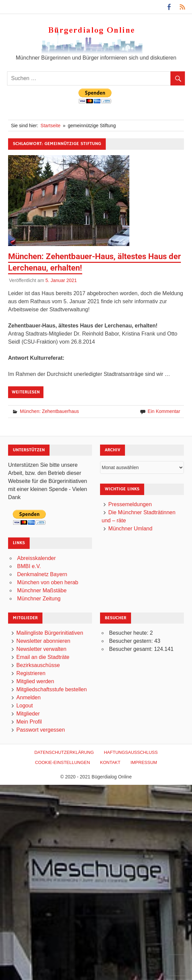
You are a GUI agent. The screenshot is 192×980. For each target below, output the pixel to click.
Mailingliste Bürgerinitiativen (50, 633)
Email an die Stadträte (43, 657)
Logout (25, 706)
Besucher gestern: (132, 641)
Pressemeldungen (130, 504)
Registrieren (31, 673)
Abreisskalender (37, 558)
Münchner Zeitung (39, 599)
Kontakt (110, 762)
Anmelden (29, 697)
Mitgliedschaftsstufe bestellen (52, 689)
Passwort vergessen (41, 730)
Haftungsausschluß (131, 752)
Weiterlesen (26, 392)
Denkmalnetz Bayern (42, 574)
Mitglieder (28, 714)
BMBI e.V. (29, 566)
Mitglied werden (35, 681)
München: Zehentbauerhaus (49, 411)
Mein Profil (29, 722)
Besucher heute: (130, 633)
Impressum (144, 762)
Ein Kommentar (164, 411)
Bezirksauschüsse (38, 665)
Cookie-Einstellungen (62, 762)
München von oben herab (48, 582)
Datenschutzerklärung (64, 752)
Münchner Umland (131, 529)
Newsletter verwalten (42, 649)
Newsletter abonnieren (43, 641)
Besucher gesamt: (132, 649)
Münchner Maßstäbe (42, 590)
